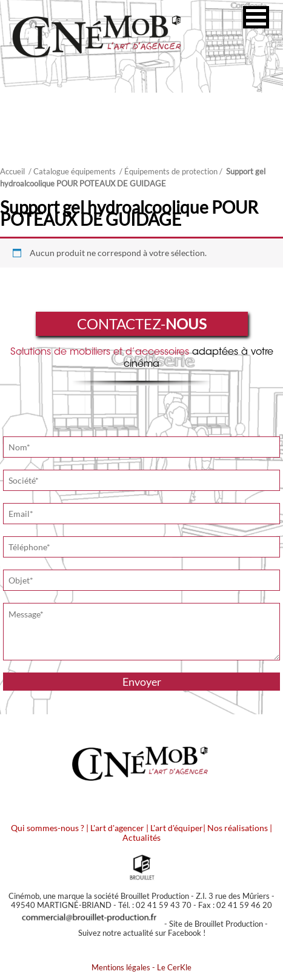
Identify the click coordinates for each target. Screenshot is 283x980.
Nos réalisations (238, 828)
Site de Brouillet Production (216, 924)
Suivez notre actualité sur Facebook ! (142, 933)
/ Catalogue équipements (72, 171)
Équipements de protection (171, 171)
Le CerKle (174, 967)
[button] (256, 17)
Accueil (12, 171)
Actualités (141, 837)
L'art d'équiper (177, 828)
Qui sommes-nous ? (48, 828)
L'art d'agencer (118, 828)
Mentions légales (121, 967)
